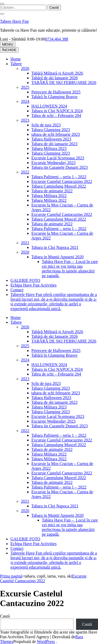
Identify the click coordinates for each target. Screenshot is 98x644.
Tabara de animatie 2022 (52, 191)
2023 (25, 120)
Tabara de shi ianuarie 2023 (54, 144)
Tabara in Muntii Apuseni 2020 (57, 257)
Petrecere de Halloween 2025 (56, 92)
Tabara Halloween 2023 (51, 139)
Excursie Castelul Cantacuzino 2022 (62, 181)
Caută (5, 616)
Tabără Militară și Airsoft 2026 (57, 73)
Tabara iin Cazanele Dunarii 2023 (60, 167)
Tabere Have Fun (14, 21)
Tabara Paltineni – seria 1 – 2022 (59, 177)
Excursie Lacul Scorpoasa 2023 (58, 158)
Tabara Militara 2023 (49, 149)
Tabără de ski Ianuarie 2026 (54, 78)
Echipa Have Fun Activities (33, 285)
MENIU (8, 44)
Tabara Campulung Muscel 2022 (59, 186)
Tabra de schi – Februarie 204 (56, 116)
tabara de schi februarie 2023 (56, 134)
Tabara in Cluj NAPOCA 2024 (57, 111)
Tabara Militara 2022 (49, 196)
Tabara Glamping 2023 (51, 130)
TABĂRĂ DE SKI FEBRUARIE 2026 (64, 83)
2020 (25, 252)
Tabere (16, 64)
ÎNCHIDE (9, 50)
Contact (17, 290)
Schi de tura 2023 (46, 125)
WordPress (46, 642)
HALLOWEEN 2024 (49, 106)
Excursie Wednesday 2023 (53, 163)
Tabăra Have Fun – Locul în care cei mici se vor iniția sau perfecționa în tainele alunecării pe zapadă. (70, 269)
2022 (25, 172)
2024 (25, 101)
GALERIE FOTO (25, 280)
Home (16, 59)
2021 (25, 243)
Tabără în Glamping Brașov (54, 97)
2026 (25, 68)
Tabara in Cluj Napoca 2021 (55, 247)
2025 (25, 87)
